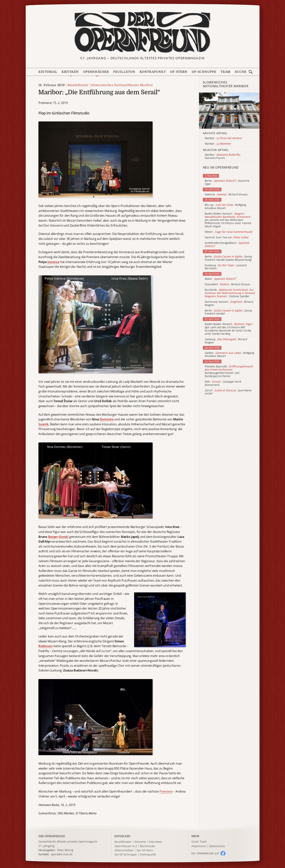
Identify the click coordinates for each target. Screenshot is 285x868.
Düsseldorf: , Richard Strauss (228, 284)
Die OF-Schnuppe (126, 855)
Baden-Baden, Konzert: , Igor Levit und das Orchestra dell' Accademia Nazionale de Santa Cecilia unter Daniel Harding (229, 329)
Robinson (46, 646)
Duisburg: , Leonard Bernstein (226, 267)
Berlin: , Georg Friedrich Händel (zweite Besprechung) (228, 258)
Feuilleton (124, 72)
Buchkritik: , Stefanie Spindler (230, 293)
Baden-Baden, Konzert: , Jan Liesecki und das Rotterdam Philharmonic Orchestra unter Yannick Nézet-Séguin (228, 220)
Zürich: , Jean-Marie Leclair (228, 392)
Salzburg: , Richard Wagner (226, 341)
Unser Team (199, 841)
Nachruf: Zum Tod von (227, 237)
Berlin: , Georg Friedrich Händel (228, 312)
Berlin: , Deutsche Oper (227, 182)
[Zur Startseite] (142, 32)
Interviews (156, 842)
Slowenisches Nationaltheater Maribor (122, 85)
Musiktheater (78, 85)
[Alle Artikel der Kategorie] (229, 111)
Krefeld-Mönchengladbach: (227, 245)
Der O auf (205, 853)
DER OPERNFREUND (52, 836)
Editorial (48, 72)
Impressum (199, 846)
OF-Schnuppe (204, 72)
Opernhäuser (96, 72)
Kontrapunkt (153, 72)
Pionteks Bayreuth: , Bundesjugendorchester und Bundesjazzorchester (229, 371)
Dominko (107, 419)
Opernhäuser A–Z (126, 846)
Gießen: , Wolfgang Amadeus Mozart (229, 355)
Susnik (43, 424)
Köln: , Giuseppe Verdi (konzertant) (223, 383)
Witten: (229, 232)
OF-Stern (179, 72)
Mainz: (221, 279)
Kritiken (70, 72)
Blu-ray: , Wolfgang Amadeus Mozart (225, 207)
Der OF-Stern (145, 850)
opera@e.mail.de (62, 854)
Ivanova (53, 262)
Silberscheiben (124, 850)
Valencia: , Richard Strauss (226, 195)
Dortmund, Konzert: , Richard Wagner (229, 304)
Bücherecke (147, 846)
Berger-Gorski (58, 537)
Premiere (166, 791)
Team (226, 72)
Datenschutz (217, 846)
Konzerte (140, 842)
